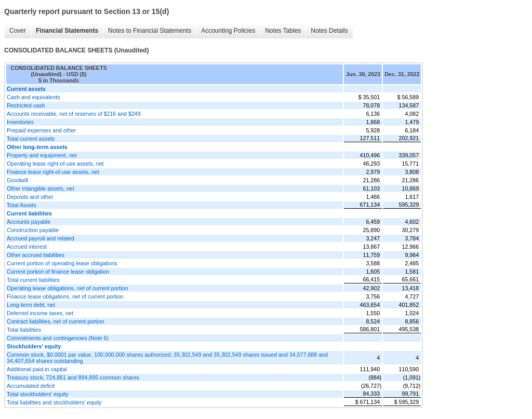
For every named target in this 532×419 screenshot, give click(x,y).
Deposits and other (30, 197)
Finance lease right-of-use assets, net (53, 172)
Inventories (20, 122)
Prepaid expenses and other (41, 130)
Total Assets (22, 205)
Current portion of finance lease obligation (58, 272)
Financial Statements (67, 31)
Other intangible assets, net (41, 188)
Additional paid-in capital (37, 369)
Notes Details (329, 31)
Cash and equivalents (34, 97)
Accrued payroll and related (41, 238)
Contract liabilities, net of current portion (56, 321)
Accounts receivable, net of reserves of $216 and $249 (74, 114)
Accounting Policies (228, 31)
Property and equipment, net (42, 155)
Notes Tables (283, 31)
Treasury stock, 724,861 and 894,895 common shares (73, 377)
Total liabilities (24, 330)
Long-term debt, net (31, 305)
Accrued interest (27, 247)
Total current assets (31, 139)
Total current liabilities (33, 280)
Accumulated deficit (31, 386)
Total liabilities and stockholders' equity (54, 402)
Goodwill (17, 180)
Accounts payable (29, 222)
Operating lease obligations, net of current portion (67, 288)
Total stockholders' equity (38, 394)
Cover (18, 31)
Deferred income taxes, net (40, 313)
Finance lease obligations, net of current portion (65, 296)
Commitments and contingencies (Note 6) (58, 338)
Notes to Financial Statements (150, 31)
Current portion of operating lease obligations (62, 263)
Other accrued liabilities (36, 255)
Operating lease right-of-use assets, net (55, 164)
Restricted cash (26, 105)
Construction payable (33, 230)
